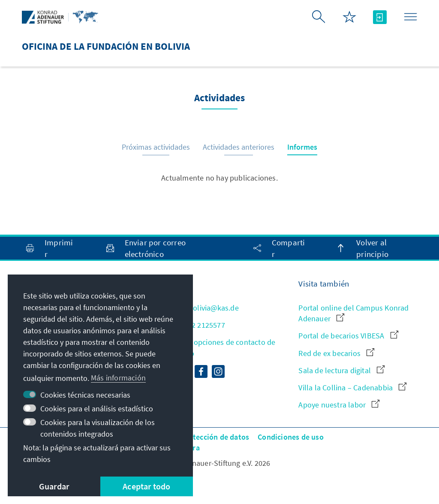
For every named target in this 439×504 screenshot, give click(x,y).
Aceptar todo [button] (146, 486)
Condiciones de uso (291, 437)
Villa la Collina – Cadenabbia (352, 388)
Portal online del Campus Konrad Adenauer (353, 313)
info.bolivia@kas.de (200, 308)
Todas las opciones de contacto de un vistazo (218, 347)
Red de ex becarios (336, 353)
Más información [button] (118, 378)
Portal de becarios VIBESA (348, 336)
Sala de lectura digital (341, 370)
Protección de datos (215, 437)
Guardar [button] (54, 486)
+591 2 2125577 (193, 325)
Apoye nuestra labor (339, 405)
